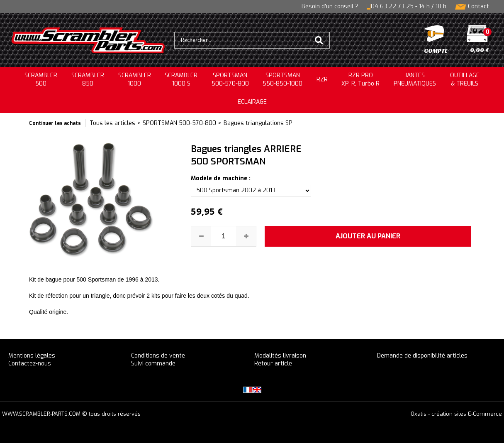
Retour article (273, 364)
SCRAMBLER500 (41, 80)
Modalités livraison (280, 356)
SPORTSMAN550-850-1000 (282, 80)
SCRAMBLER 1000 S (181, 80)
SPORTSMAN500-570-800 (230, 80)
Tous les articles (112, 123)
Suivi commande (153, 364)
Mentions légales (32, 356)
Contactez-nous (30, 364)
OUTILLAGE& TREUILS (465, 80)
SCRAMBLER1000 (135, 80)
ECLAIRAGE (252, 102)
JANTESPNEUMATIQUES (415, 80)
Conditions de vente (158, 356)
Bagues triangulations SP (258, 123)
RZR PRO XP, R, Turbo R (360, 80)
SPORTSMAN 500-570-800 (179, 123)
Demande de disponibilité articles (422, 356)
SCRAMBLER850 (88, 80)
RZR (322, 80)
